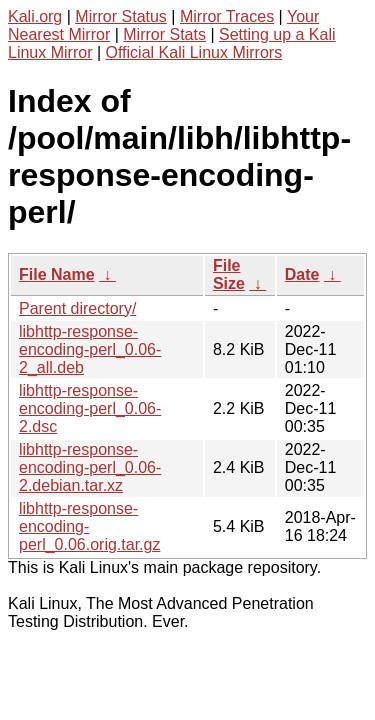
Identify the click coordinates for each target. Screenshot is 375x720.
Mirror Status (121, 16)
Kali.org (35, 16)
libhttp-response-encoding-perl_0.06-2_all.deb (90, 349)
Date (302, 274)
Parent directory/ (77, 308)
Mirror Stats (164, 34)
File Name (57, 274)
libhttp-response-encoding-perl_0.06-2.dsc (90, 408)
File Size (229, 274)
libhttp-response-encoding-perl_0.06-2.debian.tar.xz (90, 467)
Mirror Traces (227, 16)
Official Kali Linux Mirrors (194, 52)
